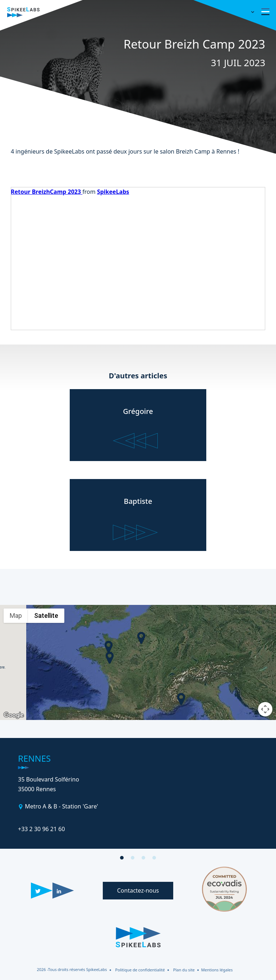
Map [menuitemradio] (16, 616)
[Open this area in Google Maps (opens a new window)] (14, 715)
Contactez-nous (138, 890)
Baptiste (138, 501)
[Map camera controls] (265, 709)
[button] (109, 647)
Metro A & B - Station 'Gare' (61, 806)
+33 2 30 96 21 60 (42, 829)
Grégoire (138, 411)
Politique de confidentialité (140, 970)
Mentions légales (217, 970)
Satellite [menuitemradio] (46, 616)
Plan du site (184, 970)
